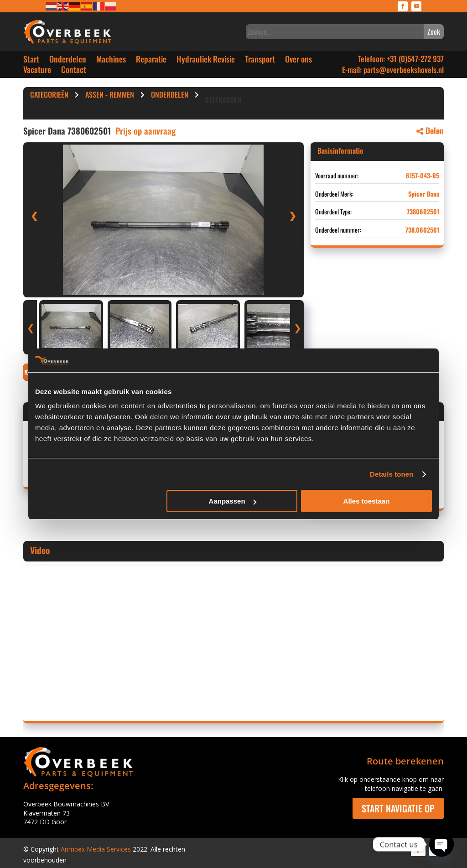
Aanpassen (233, 501)
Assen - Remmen (110, 96)
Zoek (434, 31)
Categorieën (49, 96)
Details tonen (392, 474)
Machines (111, 61)
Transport (260, 61)
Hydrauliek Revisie (206, 61)
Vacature (37, 71)
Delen (430, 130)
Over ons (298, 61)
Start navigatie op (398, 808)
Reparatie (151, 61)
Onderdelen (68, 61)
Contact (74, 71)
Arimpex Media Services (96, 849)
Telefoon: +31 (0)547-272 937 (401, 59)
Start (31, 61)
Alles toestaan (367, 501)
